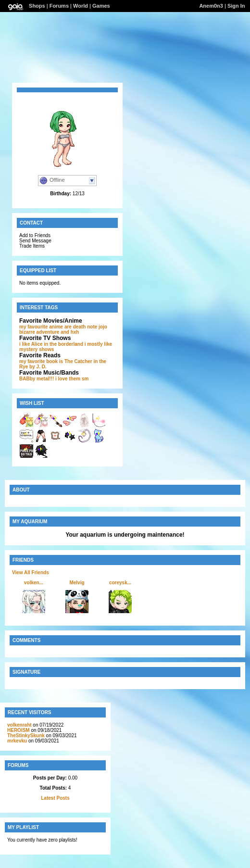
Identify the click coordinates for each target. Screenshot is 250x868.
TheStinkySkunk (26, 736)
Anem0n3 (211, 6)
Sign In (236, 6)
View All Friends (31, 572)
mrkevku (17, 741)
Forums (59, 6)
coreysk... (120, 583)
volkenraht (19, 725)
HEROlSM (19, 730)
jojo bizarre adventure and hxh (63, 329)
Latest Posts (55, 798)
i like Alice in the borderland (51, 344)
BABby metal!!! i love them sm (54, 379)
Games (101, 6)
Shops (37, 6)
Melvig (77, 583)
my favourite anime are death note (58, 327)
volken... (34, 583)
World (81, 6)
